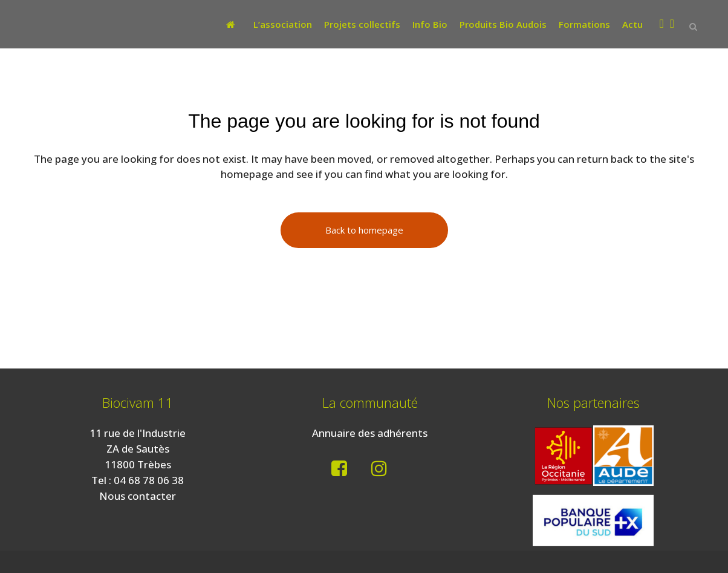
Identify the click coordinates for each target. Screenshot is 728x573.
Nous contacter (138, 496)
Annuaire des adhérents (370, 433)
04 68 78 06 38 (149, 480)
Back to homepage (364, 230)
